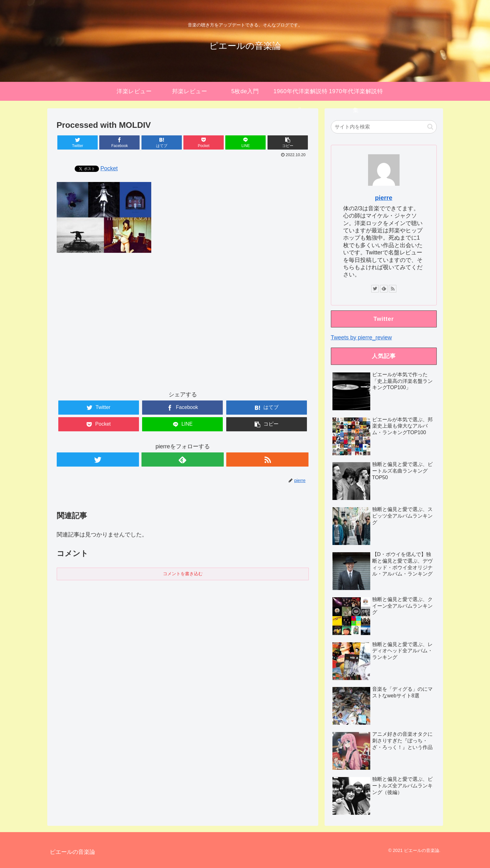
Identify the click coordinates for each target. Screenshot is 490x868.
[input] (384, 127)
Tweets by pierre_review (361, 338)
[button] (430, 127)
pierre (384, 198)
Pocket (109, 168)
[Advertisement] (183, 327)
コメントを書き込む (183, 574)
